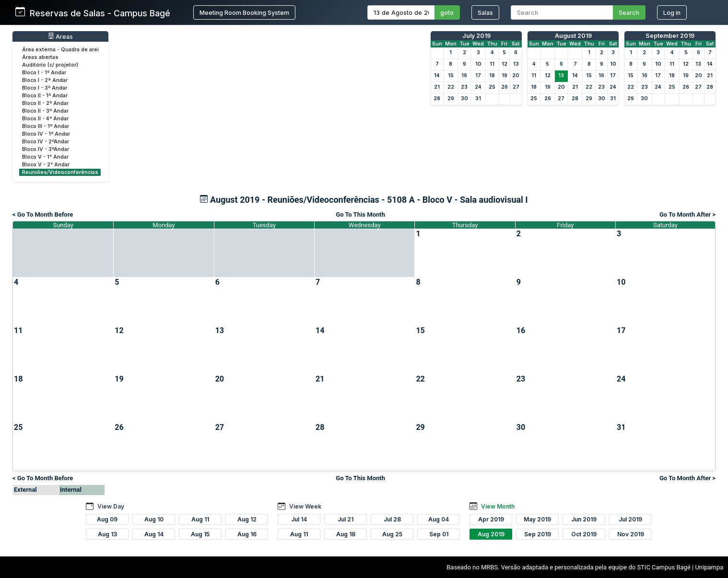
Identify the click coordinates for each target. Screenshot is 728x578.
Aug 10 (154, 519)
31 (478, 98)
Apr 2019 (491, 519)
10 (478, 64)
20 (516, 75)
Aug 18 (346, 534)
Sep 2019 (538, 534)
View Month (498, 506)
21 (437, 87)
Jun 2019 (584, 519)
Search (629, 13)
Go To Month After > (687, 214)
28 (437, 98)
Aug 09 (107, 519)
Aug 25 (392, 534)
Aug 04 (439, 519)
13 (516, 64)
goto (447, 13)
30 (464, 98)
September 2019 (670, 36)
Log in (672, 13)
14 (437, 75)
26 (505, 87)
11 (492, 64)
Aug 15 (200, 534)
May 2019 (537, 519)
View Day (111, 506)
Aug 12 (247, 519)
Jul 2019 (630, 519)
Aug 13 (107, 534)
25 (492, 87)
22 (451, 87)
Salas (485, 13)
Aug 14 (154, 534)
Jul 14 (299, 519)
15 (451, 75)
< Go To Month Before (43, 214)
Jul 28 (392, 519)
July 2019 (476, 36)
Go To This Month (360, 214)
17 (478, 75)
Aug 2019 (491, 534)
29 (451, 98)
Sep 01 (439, 534)
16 (464, 75)
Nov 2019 (631, 534)
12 (505, 64)
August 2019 (573, 36)
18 (492, 75)
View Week (305, 506)
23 (464, 87)
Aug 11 (200, 519)
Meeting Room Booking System (244, 13)
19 (505, 75)
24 (478, 87)
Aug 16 (247, 534)
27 (516, 87)
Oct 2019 (584, 534)
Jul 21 (346, 519)
